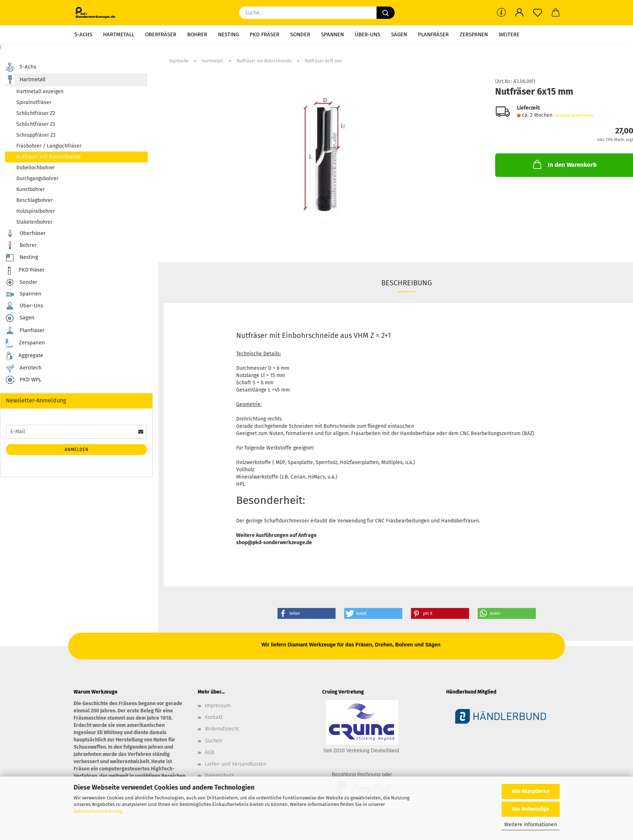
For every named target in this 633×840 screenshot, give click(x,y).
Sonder (300, 34)
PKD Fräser (264, 34)
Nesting (228, 34)
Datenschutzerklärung (98, 811)
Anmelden (77, 450)
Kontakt (214, 717)
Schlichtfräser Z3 (36, 124)
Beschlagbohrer (34, 200)
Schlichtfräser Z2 (36, 113)
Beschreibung (407, 283)
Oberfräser (161, 34)
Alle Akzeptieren (531, 791)
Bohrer (197, 34)
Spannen (332, 34)
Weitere (509, 34)
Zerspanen (474, 34)
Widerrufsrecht (222, 729)
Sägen (399, 34)
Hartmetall (119, 34)
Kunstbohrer (30, 189)
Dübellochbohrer (36, 168)
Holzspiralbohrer (36, 211)
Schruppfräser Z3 (36, 135)
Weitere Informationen (531, 825)
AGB (209, 752)
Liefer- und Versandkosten (236, 764)
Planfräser (433, 34)
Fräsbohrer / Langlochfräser (49, 146)
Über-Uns (367, 34)
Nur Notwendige (531, 809)
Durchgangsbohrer (37, 179)
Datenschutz (219, 776)
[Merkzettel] (538, 13)
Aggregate (24, 356)
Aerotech (24, 368)
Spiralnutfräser (34, 102)
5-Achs (83, 34)
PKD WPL (23, 380)
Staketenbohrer (34, 222)
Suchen (213, 741)
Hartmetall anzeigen (40, 92)
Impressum (218, 706)
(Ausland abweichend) (574, 115)
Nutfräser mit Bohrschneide (49, 157)
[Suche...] (386, 13)
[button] (519, 13)
